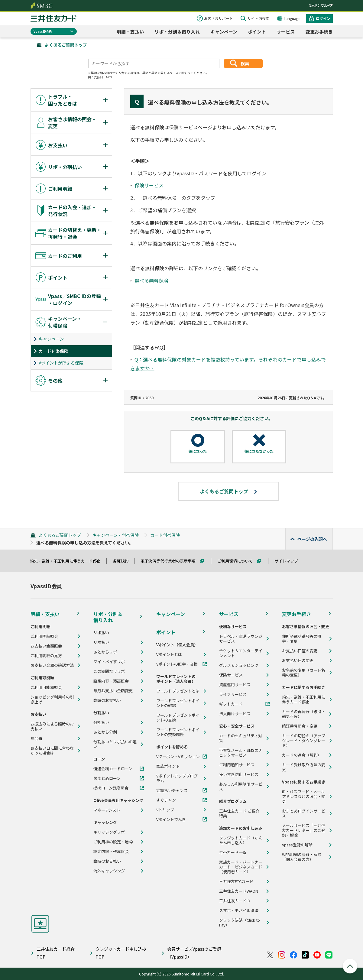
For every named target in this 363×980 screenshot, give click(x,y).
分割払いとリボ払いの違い (115, 744)
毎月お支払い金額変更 (113, 691)
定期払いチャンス (172, 790)
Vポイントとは (169, 654)
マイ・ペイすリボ (109, 662)
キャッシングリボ (109, 832)
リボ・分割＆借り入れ (177, 32)
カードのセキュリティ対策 (241, 738)
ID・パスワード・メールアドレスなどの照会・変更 (304, 797)
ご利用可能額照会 (46, 687)
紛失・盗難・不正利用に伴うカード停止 (68, 561)
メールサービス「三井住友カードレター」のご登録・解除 (304, 830)
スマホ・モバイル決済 (239, 910)
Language (292, 18)
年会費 (36, 738)
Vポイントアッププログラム (177, 778)
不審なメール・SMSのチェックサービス (241, 753)
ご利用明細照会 (44, 636)
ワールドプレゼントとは (178, 691)
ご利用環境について (238, 561)
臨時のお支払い (107, 700)
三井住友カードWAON (239, 891)
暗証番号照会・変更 (300, 726)
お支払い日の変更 (298, 660)
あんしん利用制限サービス (241, 787)
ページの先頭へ (312, 539)
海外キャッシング (109, 871)
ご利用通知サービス (237, 765)
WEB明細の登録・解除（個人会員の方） (302, 857)
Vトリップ (165, 810)
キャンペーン (224, 32)
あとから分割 (105, 732)
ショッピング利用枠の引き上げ (52, 699)
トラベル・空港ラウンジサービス (241, 639)
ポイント (257, 32)
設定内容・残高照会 (111, 681)
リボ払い (101, 642)
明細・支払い (130, 32)
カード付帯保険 (53, 351)
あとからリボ (105, 652)
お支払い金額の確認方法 (52, 665)
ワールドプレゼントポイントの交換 (178, 718)
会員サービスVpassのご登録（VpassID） (194, 953)
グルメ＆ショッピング (239, 665)
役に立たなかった (259, 451)
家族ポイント (168, 766)
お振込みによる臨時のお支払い (52, 726)
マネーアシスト (107, 810)
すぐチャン (166, 800)
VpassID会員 (43, 31)
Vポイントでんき (171, 819)
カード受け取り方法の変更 (304, 767)
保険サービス (149, 185)
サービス (286, 32)
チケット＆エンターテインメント (241, 653)
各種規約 (123, 561)
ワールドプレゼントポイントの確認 (178, 703)
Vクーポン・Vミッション (178, 757)
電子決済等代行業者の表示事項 (171, 561)
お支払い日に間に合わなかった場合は (52, 751)
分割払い (101, 722)
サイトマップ (289, 561)
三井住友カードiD (235, 901)
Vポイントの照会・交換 (177, 664)
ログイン (323, 18)
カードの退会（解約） (302, 755)
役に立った (198, 451)
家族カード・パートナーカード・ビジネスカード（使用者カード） (241, 867)
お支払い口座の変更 (300, 651)
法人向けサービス (235, 714)
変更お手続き (319, 32)
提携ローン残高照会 (111, 788)
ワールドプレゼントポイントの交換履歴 (178, 732)
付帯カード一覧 (233, 852)
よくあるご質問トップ (66, 45)
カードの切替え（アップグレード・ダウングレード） (304, 741)
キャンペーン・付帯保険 (116, 535)
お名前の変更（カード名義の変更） (304, 673)
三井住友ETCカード (236, 881)
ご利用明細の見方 (46, 656)
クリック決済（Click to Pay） (240, 923)
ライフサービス (233, 694)
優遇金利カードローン (113, 769)
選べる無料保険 (151, 281)
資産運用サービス (235, 685)
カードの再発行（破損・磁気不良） (304, 714)
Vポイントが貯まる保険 (61, 363)
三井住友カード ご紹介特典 (239, 813)
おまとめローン (107, 778)
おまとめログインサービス (304, 813)
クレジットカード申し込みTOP (121, 953)
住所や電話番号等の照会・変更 (302, 639)
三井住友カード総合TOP (56, 953)
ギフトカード (231, 704)
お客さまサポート (219, 18)
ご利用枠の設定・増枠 (113, 842)
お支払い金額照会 (46, 646)
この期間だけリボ (109, 671)
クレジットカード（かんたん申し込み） (241, 840)
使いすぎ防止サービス (239, 774)
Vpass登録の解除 (297, 845)
